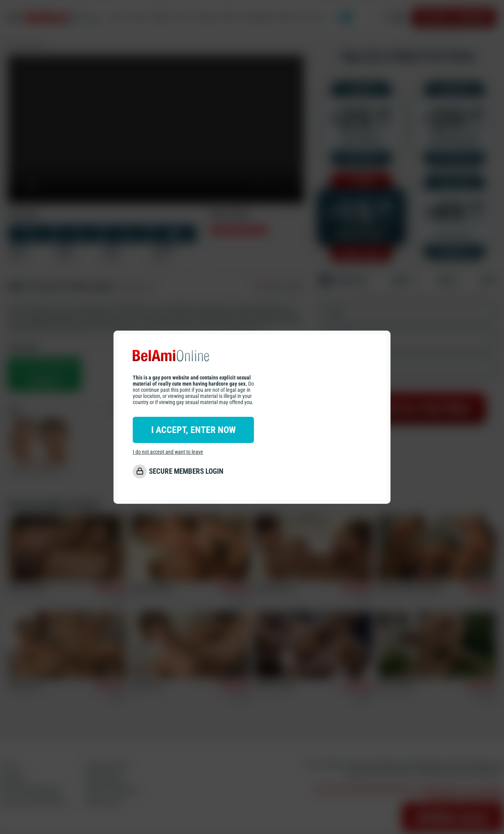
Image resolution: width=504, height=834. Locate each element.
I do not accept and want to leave (168, 452)
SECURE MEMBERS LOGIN (186, 471)
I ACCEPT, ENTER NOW (194, 430)
